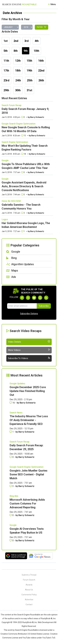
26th (41, 80)
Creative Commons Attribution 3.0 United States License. (25, 634)
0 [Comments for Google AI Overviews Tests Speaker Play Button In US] (12, 540)
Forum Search (29, 580)
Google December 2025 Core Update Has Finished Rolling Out (28, 391)
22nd (41, 71)
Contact (29, 604)
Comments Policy (29, 595)
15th (29, 61)
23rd (6, 80)
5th (6, 51)
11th (6, 61)
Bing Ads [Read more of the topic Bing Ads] (14, 496)
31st (29, 90)
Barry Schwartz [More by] (37, 117)
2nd (16, 41)
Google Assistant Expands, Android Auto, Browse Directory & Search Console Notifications (24, 186)
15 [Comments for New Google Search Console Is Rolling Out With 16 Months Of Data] (24, 136)
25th (30, 80)
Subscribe (44, 306)
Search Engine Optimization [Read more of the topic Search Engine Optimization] (15, 142)
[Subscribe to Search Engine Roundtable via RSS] (46, 298)
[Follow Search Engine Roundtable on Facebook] (22, 298)
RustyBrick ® (28, 622)
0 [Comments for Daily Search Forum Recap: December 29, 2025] (12, 457)
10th (36, 51)
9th (26, 51)
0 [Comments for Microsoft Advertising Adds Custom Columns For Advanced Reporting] (12, 515)
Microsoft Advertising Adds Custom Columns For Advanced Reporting (27, 504)
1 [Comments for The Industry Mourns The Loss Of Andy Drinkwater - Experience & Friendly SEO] (12, 432)
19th (29, 71)
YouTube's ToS (49, 638)
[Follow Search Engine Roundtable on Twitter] (28, 298)
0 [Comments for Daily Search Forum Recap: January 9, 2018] (23, 117)
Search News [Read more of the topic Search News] (16, 413)
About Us (29, 590)
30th (18, 90)
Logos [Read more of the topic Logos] (5, 219)
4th (37, 41)
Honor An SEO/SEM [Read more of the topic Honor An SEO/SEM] (11, 201)
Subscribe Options (29, 314)
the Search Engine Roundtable (27, 615)
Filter (42, 27)
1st (6, 41)
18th (18, 71)
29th (6, 90)
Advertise (29, 600)
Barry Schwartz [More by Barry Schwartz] (28, 403)
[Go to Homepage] (19, 4)
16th (41, 61)
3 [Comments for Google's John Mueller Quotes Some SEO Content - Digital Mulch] (12, 486)
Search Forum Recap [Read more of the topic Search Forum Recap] (12, 105)
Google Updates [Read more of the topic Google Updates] (17, 384)
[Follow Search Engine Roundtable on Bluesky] (34, 298)
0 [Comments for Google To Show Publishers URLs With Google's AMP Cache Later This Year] (23, 172)
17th (6, 71)
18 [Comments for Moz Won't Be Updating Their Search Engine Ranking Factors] (24, 154)
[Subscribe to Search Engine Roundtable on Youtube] (40, 298)
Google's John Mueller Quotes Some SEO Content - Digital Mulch (29, 474)
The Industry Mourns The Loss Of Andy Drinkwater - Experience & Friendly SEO (29, 420)
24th (18, 80)
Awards (29, 585)
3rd (26, 41)
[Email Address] (22, 306)
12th (18, 61)
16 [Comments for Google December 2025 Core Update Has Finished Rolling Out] (13, 403)
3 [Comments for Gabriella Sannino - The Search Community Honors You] (23, 213)
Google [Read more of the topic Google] (5, 160)
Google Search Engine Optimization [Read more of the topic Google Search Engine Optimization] (19, 124)
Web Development (46, 622)
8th (16, 51)
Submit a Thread (29, 575)
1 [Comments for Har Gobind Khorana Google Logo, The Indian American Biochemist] (23, 231)
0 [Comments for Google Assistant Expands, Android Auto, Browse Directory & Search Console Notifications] (23, 195)
